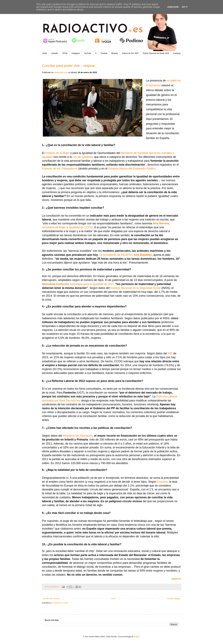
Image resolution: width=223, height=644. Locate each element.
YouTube (88, 53)
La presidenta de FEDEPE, (126, 255)
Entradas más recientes (51, 598)
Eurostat (162, 482)
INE (170, 353)
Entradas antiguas (174, 598)
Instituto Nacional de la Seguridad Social (135, 288)
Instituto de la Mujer (57, 153)
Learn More (173, 7)
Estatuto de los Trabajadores (60, 169)
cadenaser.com (61, 72)
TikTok (65, 53)
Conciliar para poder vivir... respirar (68, 66)
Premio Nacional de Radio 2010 (156, 53)
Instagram (76, 53)
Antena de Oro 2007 (130, 53)
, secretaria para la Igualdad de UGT (78, 284)
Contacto (177, 53)
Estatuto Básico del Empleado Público (132, 169)
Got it (185, 7)
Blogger (137, 637)
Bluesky (115, 53)
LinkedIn (55, 53)
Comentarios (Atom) (60, 603)
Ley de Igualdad (82, 157)
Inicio (113, 598)
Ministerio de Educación (78, 436)
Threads (104, 53)
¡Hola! (45, 53)
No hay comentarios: (52, 587)
